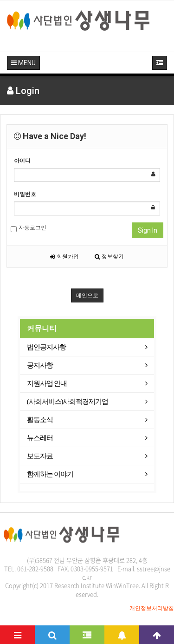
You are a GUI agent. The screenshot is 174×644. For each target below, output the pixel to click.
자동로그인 (29, 228)
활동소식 (40, 420)
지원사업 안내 (47, 383)
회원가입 (64, 256)
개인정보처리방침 (152, 608)
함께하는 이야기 (50, 474)
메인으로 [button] (87, 295)
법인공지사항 (46, 347)
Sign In (148, 230)
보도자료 (40, 456)
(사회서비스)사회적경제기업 (68, 402)
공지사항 (40, 365)
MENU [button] (23, 63)
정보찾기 (109, 256)
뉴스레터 (40, 438)
